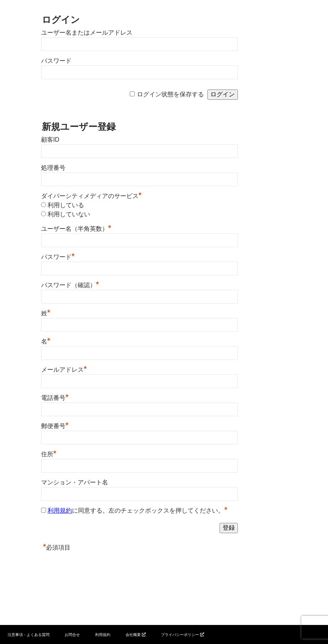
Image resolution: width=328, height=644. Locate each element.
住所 (49, 454)
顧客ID (50, 140)
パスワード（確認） (70, 285)
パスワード (56, 61)
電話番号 (55, 398)
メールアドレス (64, 370)
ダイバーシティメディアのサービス (92, 196)
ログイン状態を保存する (170, 94)
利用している (66, 205)
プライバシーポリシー (180, 635)
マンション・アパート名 (75, 482)
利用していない (69, 214)
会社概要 (133, 635)
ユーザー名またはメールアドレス (87, 33)
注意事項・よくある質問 (29, 635)
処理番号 (53, 168)
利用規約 (60, 511)
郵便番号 (55, 426)
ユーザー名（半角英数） (76, 229)
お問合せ (72, 635)
